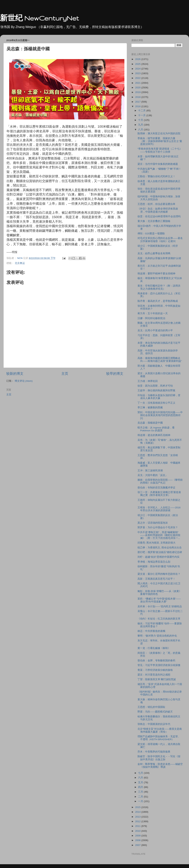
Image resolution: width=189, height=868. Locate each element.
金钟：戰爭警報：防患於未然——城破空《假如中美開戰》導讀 (160, 766)
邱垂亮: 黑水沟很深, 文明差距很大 (157, 543)
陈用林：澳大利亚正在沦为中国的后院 (159, 134)
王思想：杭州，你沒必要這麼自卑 (156, 204)
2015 (138, 807)
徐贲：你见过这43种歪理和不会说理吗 (159, 216)
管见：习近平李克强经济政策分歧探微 (159, 665)
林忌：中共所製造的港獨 (151, 631)
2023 (138, 73)
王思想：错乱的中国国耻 (151, 707)
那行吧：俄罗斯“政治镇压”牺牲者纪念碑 (160, 552)
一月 (141, 801)
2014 (138, 812)
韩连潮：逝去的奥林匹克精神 (154, 435)
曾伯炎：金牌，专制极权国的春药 (156, 661)
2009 (138, 836)
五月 (141, 782)
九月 (141, 125)
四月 (141, 787)
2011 (138, 826)
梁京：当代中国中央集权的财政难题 (158, 164)
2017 (138, 102)
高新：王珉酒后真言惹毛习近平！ (156, 579)
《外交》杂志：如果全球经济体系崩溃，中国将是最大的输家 (158, 210)
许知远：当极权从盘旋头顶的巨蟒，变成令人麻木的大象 (159, 397)
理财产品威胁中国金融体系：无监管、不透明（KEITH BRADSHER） (159, 738)
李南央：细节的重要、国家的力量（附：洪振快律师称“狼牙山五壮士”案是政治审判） (160, 141)
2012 (138, 821)
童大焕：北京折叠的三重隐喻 (154, 221)
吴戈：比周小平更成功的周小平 (155, 330)
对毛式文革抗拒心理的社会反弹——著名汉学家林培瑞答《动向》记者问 (160, 240)
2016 (138, 106)
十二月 (142, 111)
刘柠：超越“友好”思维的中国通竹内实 (158, 557)
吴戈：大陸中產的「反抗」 (153, 475)
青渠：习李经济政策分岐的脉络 (155, 670)
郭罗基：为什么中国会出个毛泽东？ (158, 527)
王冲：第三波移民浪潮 (150, 471)
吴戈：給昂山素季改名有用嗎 (154, 253)
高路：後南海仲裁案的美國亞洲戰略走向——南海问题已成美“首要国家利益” (160, 360)
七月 (141, 773)
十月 (141, 120)
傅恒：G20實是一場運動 (151, 234)
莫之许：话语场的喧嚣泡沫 (153, 523)
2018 (138, 97)
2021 (138, 83)
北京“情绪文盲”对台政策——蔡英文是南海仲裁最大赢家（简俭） (160, 730)
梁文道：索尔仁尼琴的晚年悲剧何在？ (159, 574)
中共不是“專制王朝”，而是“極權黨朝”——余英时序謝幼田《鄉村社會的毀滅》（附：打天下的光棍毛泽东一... (159, 535)
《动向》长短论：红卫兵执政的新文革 (159, 619)
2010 (138, 831)
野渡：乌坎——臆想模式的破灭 (155, 712)
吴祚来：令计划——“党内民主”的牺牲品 (160, 606)
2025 (138, 64)
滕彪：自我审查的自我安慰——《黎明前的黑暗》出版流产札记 (160, 481)
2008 (138, 840)
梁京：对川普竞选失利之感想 (154, 675)
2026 (138, 59)
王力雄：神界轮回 (148, 381)
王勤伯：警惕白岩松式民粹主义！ (156, 176)
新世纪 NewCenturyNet (39, 18)
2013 (138, 817)
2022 (138, 78)
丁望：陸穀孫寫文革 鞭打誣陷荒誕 (157, 679)
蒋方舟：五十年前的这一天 (153, 313)
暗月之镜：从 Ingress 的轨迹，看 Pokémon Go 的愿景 (156, 429)
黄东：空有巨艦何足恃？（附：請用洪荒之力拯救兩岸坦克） (159, 287)
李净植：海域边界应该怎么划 (154, 562)
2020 (138, 88)
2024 (138, 69)
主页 (65, 374)
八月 (141, 130)
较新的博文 (15, 374)
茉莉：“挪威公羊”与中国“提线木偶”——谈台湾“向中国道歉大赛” (159, 600)
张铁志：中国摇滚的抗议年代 (154, 724)
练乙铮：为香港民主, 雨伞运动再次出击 (160, 548)
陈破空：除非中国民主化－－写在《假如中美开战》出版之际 (159, 758)
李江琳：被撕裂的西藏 (150, 408)
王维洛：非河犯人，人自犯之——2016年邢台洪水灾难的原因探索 (159, 509)
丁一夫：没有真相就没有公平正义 (156, 403)
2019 (138, 92)
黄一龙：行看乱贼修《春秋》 (154, 648)
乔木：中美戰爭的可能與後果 (154, 752)
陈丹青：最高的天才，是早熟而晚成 (158, 301)
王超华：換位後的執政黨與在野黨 (156, 390)
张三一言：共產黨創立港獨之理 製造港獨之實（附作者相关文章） (159, 494)
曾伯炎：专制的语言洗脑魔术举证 (156, 488)
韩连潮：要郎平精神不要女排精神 (156, 274)
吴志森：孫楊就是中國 (150, 423)
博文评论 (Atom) (24, 381)
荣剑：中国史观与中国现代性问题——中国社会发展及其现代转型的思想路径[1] (160, 415)
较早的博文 (115, 374)
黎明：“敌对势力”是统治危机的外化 (157, 636)
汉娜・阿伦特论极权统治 (151, 318)
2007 (138, 845)
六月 (141, 778)
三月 (141, 792)
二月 (141, 797)
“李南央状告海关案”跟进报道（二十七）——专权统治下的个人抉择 (160, 150)
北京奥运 (20, 263)
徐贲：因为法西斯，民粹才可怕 (155, 386)
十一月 (142, 115)
